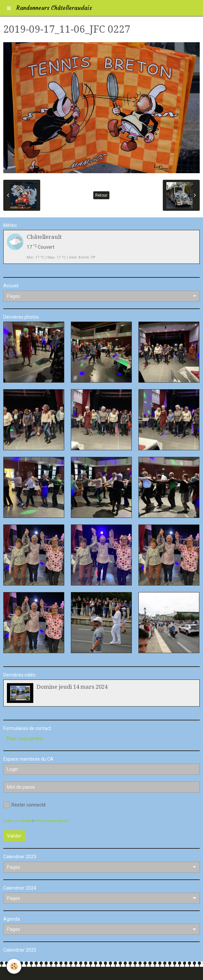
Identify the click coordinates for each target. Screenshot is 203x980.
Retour (101, 195)
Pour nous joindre (25, 739)
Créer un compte (17, 821)
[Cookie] (14, 966)
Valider (14, 836)
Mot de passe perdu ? (53, 821)
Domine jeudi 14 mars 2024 (72, 687)
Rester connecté (25, 805)
